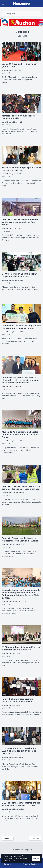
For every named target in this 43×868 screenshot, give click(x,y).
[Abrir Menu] (3, 4)
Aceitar (36, 858)
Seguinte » (35, 838)
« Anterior (8, 838)
